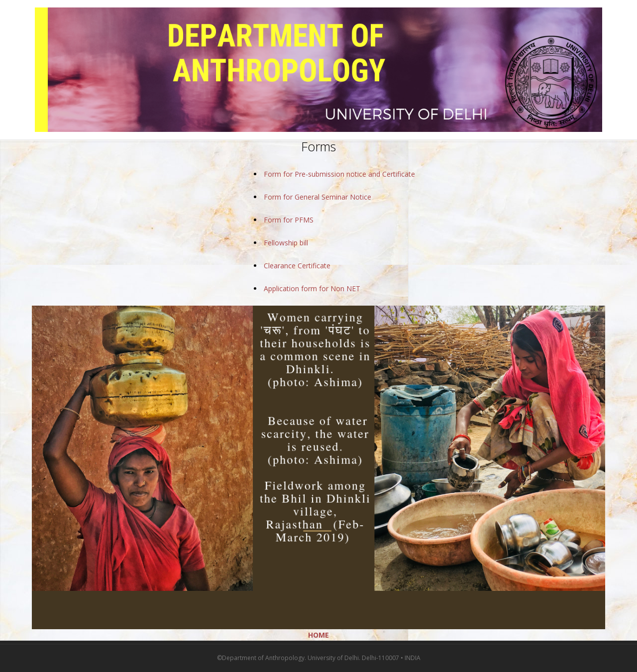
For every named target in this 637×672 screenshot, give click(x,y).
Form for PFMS (289, 220)
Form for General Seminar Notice (318, 197)
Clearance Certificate (297, 266)
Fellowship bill (286, 243)
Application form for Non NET (312, 288)
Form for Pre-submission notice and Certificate (339, 174)
